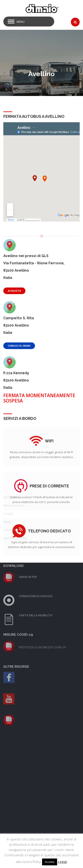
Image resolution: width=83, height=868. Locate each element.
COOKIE (8, 440)
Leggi (63, 862)
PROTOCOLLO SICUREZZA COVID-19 (42, 573)
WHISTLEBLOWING (15, 464)
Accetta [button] (50, 862)
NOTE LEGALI (12, 423)
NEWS (7, 448)
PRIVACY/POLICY (14, 432)
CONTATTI (10, 456)
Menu (21, 22)
